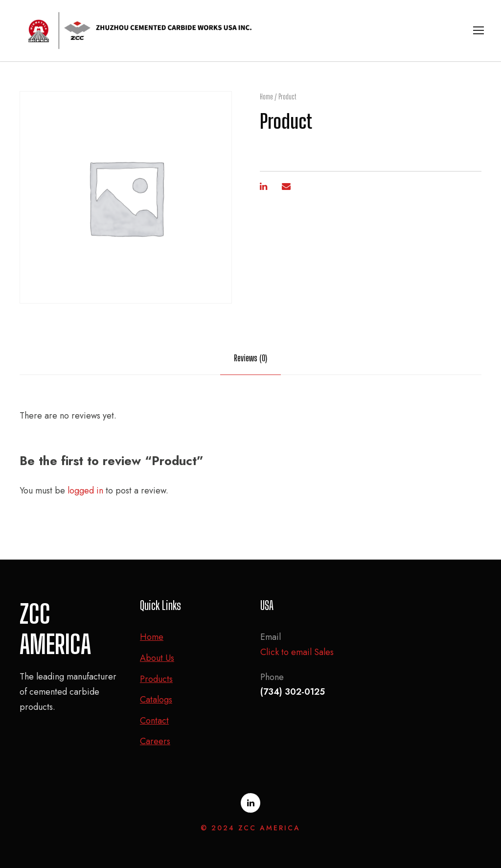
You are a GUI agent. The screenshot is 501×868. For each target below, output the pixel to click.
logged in (85, 491)
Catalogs (156, 700)
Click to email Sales (297, 652)
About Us (157, 658)
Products (156, 679)
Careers (155, 741)
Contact (154, 721)
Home (266, 97)
